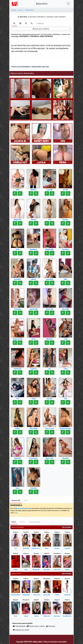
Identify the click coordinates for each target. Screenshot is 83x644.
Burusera (51, 626)
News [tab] (14, 522)
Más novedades (67, 527)
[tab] (14, 24)
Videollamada (19, 626)
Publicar (40, 23)
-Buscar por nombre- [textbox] (41, 29)
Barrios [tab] (22, 522)
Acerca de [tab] (16, 500)
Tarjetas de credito (21, 630)
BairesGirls (42, 4)
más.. (17, 513)
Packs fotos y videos (36, 626)
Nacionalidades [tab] (35, 522)
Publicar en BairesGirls (21, 508)
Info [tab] (26, 500)
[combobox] (41, 29)
